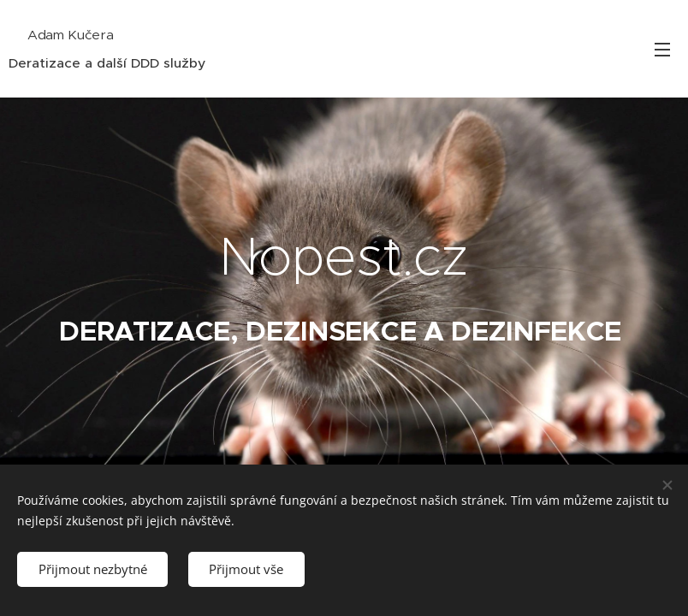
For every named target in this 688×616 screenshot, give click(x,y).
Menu (662, 50)
